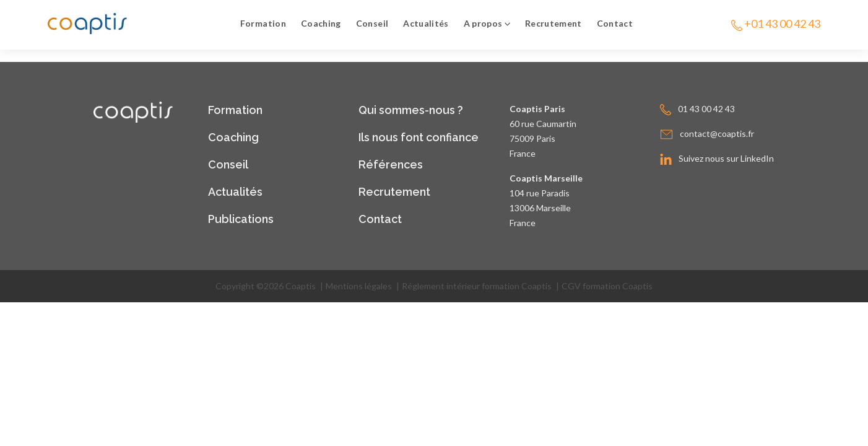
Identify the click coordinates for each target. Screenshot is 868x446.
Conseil (372, 23)
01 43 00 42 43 (706, 109)
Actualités (426, 23)
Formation (263, 23)
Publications (241, 219)
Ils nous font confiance (419, 137)
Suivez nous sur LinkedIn (726, 158)
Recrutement (553, 23)
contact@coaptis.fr (717, 133)
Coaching (321, 23)
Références (391, 164)
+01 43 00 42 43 (782, 24)
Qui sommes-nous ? (411, 110)
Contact (615, 23)
